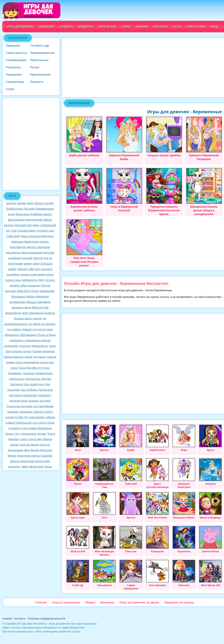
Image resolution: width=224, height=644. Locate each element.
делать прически (38, 247)
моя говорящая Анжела (38, 313)
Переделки (14, 74)
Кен (38, 269)
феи (27, 450)
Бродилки (86, 27)
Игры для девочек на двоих (139, 602)
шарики (47, 455)
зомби (12, 269)
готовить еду (45, 230)
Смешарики (36, 417)
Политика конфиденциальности (46, 618)
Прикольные (39, 60)
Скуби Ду (21, 417)
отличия (25, 346)
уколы (14, 444)
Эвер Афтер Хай (32, 466)
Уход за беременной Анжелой (124, 190)
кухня (49, 274)
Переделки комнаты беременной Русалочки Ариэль (164, 192)
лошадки (34, 285)
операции (11, 346)
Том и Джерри (157, 573)
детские (49, 252)
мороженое (13, 313)
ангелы (11, 203)
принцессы (16, 379)
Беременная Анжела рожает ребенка (84, 190)
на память (14, 329)
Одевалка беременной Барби (124, 139)
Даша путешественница (37, 236)
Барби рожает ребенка (84, 137)
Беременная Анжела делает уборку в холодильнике (204, 192)
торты (24, 439)
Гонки (126, 27)
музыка (19, 318)
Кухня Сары (78, 506)
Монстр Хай (40, 307)
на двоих (35, 324)
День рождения (32, 252)
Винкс (48, 219)
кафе (31, 269)
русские (27, 406)
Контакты (20, 618)
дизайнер (15, 258)
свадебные (46, 406)
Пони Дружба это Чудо (34, 368)
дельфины (13, 252)
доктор (38, 258)
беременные (45, 209)
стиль (51, 423)
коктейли (13, 274)
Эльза (48, 466)
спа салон (39, 423)
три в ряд (35, 439)
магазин (11, 291)
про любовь (29, 390)
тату (17, 434)
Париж (37, 351)
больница (23, 214)
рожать (34, 401)
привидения (44, 373)
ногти (41, 329)
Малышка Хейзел (23, 296)
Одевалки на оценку (179, 602)
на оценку (49, 324)
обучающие (28, 335)
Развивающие (16, 60)
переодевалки (14, 357)
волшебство (23, 225)
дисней (27, 258)
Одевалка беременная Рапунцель (204, 139)
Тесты (177, 27)
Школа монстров (22, 461)
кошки (25, 274)
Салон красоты (17, 53)
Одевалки (47, 27)
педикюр (49, 351)
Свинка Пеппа (43, 412)
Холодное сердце (29, 455)
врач (36, 225)
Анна (30, 203)
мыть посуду (33, 318)
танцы (9, 434)
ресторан (15, 395)
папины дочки (21, 351)
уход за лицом (29, 444)
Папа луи (131, 540)
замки (28, 263)
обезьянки (12, 335)
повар (10, 362)
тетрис (42, 434)
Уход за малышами (66, 602)
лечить (50, 280)
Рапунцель (45, 390)
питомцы (39, 357)
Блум (12, 214)
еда (46, 258)
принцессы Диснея (38, 379)
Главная (41, 602)
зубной (22, 269)
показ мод (47, 362)
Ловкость (37, 82)
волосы (9, 225)
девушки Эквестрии (25, 241)
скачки (10, 417)
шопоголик (42, 461)
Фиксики (46, 450)
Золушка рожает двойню (164, 137)
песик (28, 357)
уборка (47, 439)
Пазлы (35, 67)
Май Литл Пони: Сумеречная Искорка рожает (84, 243)
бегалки (30, 209)
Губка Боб (13, 236)
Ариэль (39, 203)
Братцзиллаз (17, 219)
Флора (12, 455)
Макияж (142, 27)
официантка (40, 346)
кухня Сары (13, 280)
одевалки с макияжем (25, 340)
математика (18, 302)
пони (14, 368)
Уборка (90, 602)
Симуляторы (196, 27)
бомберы (37, 214)
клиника (47, 269)
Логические (108, 27)
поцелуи (28, 373)
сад (35, 406)
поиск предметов (27, 362)
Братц (48, 214)
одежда (45, 340)
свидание (26, 412)
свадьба (13, 412)
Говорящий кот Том (104, 474)
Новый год (29, 329)
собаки (50, 417)
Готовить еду (40, 45)
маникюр (42, 296)
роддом (15, 401)
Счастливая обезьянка (36, 428)
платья (52, 357)
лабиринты (29, 280)
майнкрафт (47, 291)
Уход (214, 27)
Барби (49, 203)
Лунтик (45, 285)
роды (24, 401)
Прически (160, 27)
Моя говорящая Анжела (104, 541)
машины (18, 307)
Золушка (46, 263)
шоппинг (14, 466)
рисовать (45, 395)
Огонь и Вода (46, 335)
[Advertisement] (31, 144)
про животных (34, 384)
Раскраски (13, 67)
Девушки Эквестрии (184, 474)
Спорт (10, 89)
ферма (35, 450)
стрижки (14, 428)
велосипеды (35, 219)
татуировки (29, 434)
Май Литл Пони (28, 291)
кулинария (37, 274)
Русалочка (14, 406)
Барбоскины (15, 209)
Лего (41, 280)
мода (28, 307)
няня (50, 329)
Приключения (40, 74)
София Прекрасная (19, 423)
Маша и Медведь (39, 302)
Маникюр (107, 602)
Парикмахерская (42, 53)
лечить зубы (18, 285)
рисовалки (30, 395)
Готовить (66, 27)
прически (17, 384)
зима (36, 263)
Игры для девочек (21, 27)
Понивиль (15, 373)
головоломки (27, 230)
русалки (45, 401)
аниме (22, 203)
